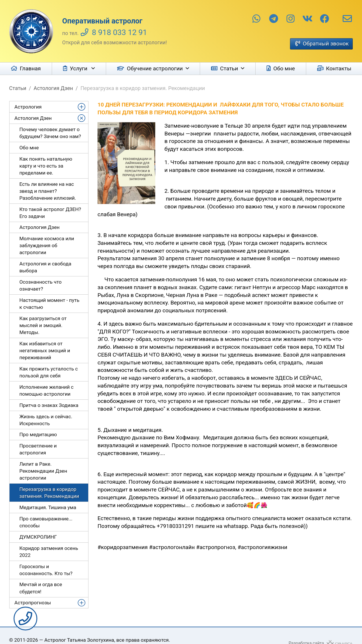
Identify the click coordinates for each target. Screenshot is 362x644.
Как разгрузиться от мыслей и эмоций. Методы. (43, 325)
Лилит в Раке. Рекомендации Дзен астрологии (43, 471)
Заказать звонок (25, 619)
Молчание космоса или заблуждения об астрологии (47, 245)
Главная (31, 68)
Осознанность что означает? (40, 285)
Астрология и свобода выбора (45, 267)
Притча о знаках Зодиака (49, 405)
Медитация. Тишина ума (48, 507)
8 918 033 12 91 (120, 32)
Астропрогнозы (33, 603)
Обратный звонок (326, 44)
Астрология (28, 107)
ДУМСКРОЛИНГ (38, 537)
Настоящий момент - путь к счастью (49, 304)
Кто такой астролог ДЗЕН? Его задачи (50, 213)
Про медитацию (38, 434)
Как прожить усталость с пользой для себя (49, 372)
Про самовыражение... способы (46, 522)
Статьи (229, 68)
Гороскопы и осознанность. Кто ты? (46, 570)
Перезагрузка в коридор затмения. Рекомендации (49, 493)
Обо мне (284, 68)
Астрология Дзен (39, 227)
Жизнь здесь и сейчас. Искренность (46, 420)
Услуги (79, 68)
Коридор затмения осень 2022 (49, 552)
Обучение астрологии (155, 68)
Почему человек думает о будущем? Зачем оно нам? (50, 133)
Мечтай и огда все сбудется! (41, 588)
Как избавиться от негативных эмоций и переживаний (45, 351)
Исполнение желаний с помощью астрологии (46, 390)
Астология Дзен (53, 88)
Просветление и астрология (38, 449)
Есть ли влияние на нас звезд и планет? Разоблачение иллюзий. (48, 191)
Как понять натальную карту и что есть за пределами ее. (46, 166)
